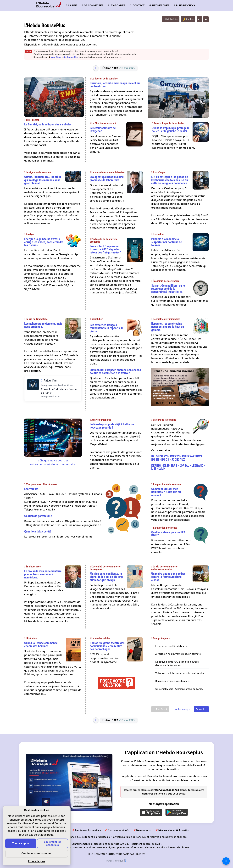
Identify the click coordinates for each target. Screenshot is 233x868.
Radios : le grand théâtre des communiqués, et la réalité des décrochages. (107, 646)
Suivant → (201, 709)
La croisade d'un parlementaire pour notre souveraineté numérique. (43, 574)
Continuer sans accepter (37, 854)
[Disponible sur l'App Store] (151, 812)
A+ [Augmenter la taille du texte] (206, 19)
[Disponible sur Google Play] (177, 812)
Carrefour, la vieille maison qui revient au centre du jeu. (115, 85)
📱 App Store (55, 57)
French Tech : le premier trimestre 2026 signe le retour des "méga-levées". (106, 249)
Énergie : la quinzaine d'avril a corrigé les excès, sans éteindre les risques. (44, 242)
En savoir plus (37, 861)
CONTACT (137, 5)
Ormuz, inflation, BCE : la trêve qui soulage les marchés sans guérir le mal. (43, 180)
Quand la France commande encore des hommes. (41, 644)
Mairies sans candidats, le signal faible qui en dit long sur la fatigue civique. (106, 577)
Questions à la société (38, 531)
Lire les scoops (182, 709)
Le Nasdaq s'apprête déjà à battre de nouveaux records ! (112, 426)
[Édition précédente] (96, 68)
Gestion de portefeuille (38, 516)
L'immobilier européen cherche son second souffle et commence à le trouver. (115, 371)
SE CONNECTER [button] (93, 5)
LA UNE (72, 5)
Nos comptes (144, 830)
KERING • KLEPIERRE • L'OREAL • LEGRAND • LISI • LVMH (178, 467)
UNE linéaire (171, 19)
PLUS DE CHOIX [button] (185, 5)
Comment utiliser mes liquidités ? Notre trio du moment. (166, 492)
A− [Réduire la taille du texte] (200, 19)
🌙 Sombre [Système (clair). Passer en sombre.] (188, 19)
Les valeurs (31, 489)
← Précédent (160, 709)
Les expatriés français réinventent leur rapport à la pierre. (107, 328)
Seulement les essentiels (53, 843)
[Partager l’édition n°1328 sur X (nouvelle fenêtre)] (124, 861)
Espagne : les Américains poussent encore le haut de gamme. (168, 327)
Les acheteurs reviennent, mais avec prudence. (43, 325)
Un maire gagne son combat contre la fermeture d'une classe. (168, 577)
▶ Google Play (71, 57)
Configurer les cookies (88, 830)
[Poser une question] (116, 689)
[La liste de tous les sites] (226, 861)
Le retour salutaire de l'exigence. (103, 129)
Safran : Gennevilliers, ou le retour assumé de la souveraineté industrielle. (168, 289)
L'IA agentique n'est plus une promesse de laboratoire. (107, 178)
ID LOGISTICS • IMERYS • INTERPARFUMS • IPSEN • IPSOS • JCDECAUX (177, 458)
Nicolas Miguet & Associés (173, 830)
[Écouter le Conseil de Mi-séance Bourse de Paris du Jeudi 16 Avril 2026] (33, 385)
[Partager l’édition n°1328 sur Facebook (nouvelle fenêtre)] (126, 861)
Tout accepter (21, 843)
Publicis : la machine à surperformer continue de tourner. (167, 242)
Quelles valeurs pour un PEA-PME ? (169, 534)
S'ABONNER (117, 5)
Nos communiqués (118, 830)
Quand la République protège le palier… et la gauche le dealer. (171, 129)
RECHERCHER (159, 5)
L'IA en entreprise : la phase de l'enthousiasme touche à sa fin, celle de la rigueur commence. (170, 180)
